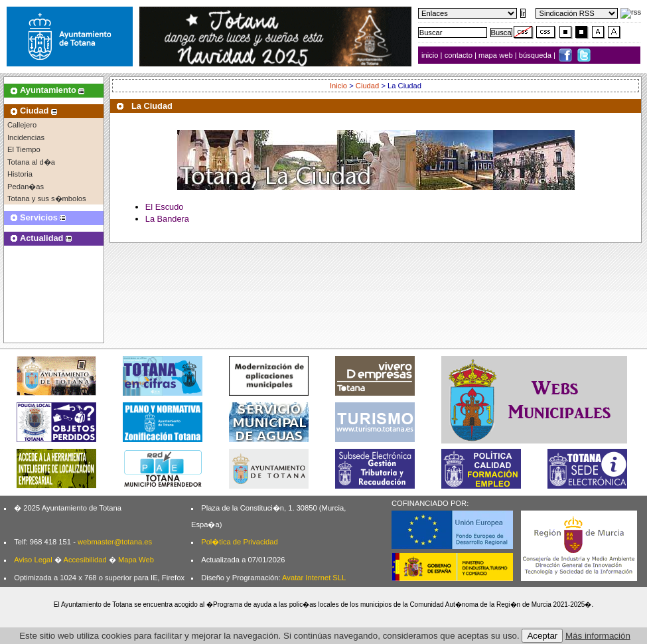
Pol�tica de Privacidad (239, 542)
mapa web (497, 55)
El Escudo (165, 207)
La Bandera (167, 219)
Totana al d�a (31, 162)
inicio (431, 55)
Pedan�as (26, 187)
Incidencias (26, 137)
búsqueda (536, 55)
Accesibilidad (85, 560)
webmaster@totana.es (115, 542)
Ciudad (367, 86)
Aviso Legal (33, 560)
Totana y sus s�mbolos (47, 199)
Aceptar (542, 636)
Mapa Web (136, 560)
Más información (598, 636)
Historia (20, 174)
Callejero (22, 125)
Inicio (338, 86)
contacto (459, 55)
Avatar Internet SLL (314, 578)
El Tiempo (24, 149)
